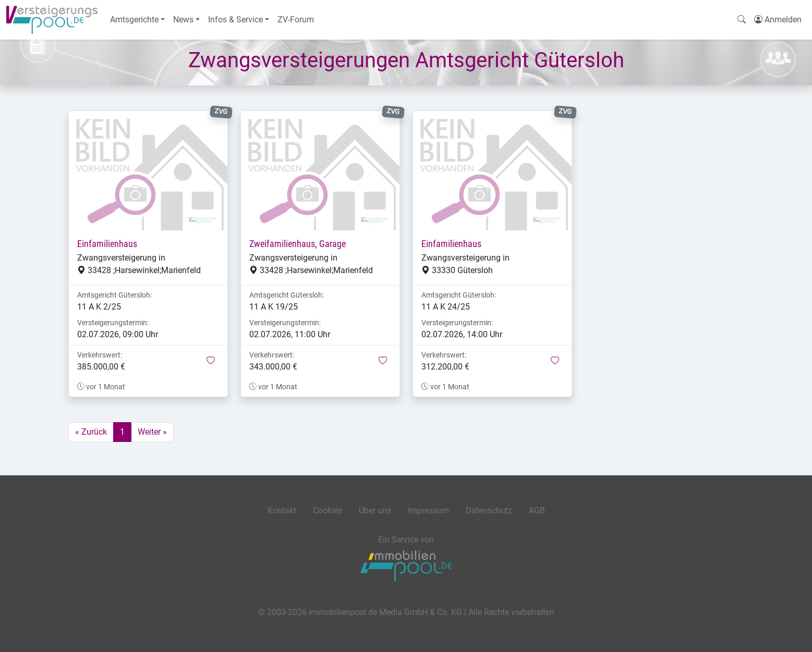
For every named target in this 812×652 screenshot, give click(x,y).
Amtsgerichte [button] (134, 20)
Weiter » (152, 432)
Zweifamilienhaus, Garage (298, 244)
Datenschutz (489, 510)
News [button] (183, 20)
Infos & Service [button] (235, 20)
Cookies (328, 510)
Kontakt (282, 510)
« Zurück (91, 432)
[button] (211, 361)
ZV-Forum (296, 20)
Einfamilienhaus (107, 244)
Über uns (375, 510)
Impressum (428, 510)
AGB (537, 510)
